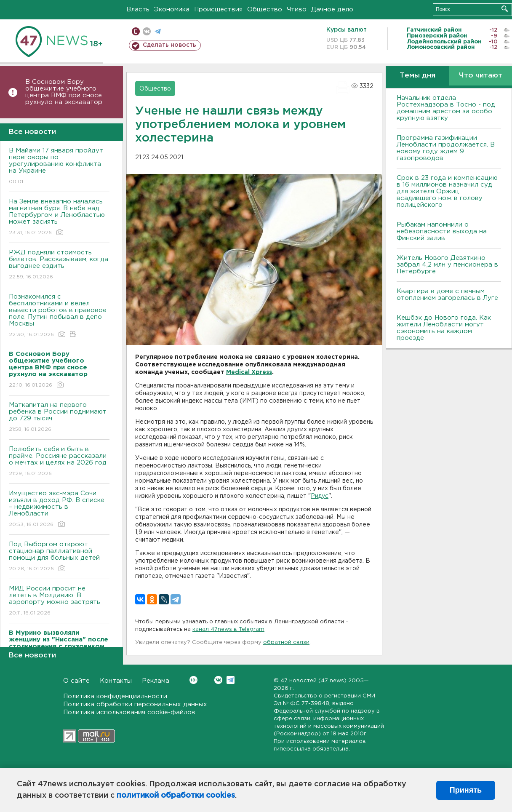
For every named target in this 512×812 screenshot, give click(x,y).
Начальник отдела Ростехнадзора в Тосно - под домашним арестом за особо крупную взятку (446, 108)
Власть (138, 9)
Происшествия (218, 9)
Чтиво (297, 9)
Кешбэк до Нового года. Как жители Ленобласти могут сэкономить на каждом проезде (444, 328)
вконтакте (147, 31)
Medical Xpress (249, 372)
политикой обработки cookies (176, 796)
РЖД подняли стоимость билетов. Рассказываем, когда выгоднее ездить (59, 265)
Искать (505, 9)
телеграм (158, 31)
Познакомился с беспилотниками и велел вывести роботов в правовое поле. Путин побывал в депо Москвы (59, 316)
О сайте (76, 681)
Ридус (320, 496)
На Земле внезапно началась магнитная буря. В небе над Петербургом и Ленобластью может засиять (59, 218)
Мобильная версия (136, 31)
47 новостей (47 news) (313, 681)
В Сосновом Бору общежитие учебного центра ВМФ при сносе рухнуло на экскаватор (65, 92)
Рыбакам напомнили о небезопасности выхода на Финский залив (442, 231)
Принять (466, 790)
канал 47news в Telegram (228, 629)
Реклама (156, 681)
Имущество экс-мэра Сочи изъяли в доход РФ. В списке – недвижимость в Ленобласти (59, 509)
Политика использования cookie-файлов (129, 712)
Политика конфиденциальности (115, 696)
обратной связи (286, 642)
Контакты (116, 681)
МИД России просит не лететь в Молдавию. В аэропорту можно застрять (59, 601)
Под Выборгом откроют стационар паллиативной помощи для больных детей (59, 557)
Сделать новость (169, 45)
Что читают (481, 76)
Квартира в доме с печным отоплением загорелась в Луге (447, 295)
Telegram (231, 680)
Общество (265, 9)
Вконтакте (193, 680)
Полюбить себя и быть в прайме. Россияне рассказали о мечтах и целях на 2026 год (59, 462)
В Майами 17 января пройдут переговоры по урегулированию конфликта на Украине (59, 167)
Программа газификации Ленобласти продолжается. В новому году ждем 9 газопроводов (446, 148)
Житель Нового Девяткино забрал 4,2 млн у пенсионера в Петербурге (447, 265)
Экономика (172, 9)
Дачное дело (332, 9)
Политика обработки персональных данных (135, 704)
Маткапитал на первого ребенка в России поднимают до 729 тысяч (59, 418)
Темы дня (417, 76)
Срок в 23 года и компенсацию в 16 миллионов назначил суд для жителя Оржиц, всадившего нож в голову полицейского (447, 191)
